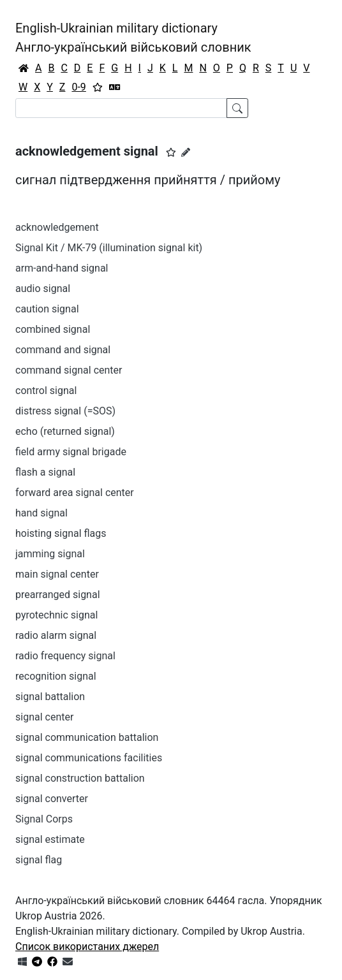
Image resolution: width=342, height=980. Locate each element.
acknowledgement (57, 227)
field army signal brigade (71, 452)
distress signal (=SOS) (65, 411)
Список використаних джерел (87, 947)
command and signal (63, 350)
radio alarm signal (56, 635)
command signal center (69, 370)
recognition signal (56, 676)
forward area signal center (75, 493)
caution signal (47, 309)
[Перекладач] (115, 87)
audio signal (43, 289)
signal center (44, 717)
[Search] (121, 108)
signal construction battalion (80, 778)
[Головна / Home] (24, 68)
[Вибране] (98, 87)
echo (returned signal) (65, 431)
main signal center (57, 574)
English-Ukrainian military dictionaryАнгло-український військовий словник (133, 38)
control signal (46, 391)
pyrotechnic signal (56, 615)
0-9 (78, 87)
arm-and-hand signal (62, 268)
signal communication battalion (87, 737)
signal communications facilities (89, 758)
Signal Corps (44, 819)
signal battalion (50, 697)
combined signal (53, 329)
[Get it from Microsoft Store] (22, 962)
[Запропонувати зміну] (186, 152)
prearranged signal (58, 595)
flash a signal (45, 472)
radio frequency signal (65, 656)
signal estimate (50, 839)
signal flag (39, 860)
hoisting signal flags (61, 533)
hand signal (41, 513)
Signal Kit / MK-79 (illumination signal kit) (109, 248)
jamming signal (50, 554)
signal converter (52, 799)
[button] (171, 152)
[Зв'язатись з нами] (68, 962)
